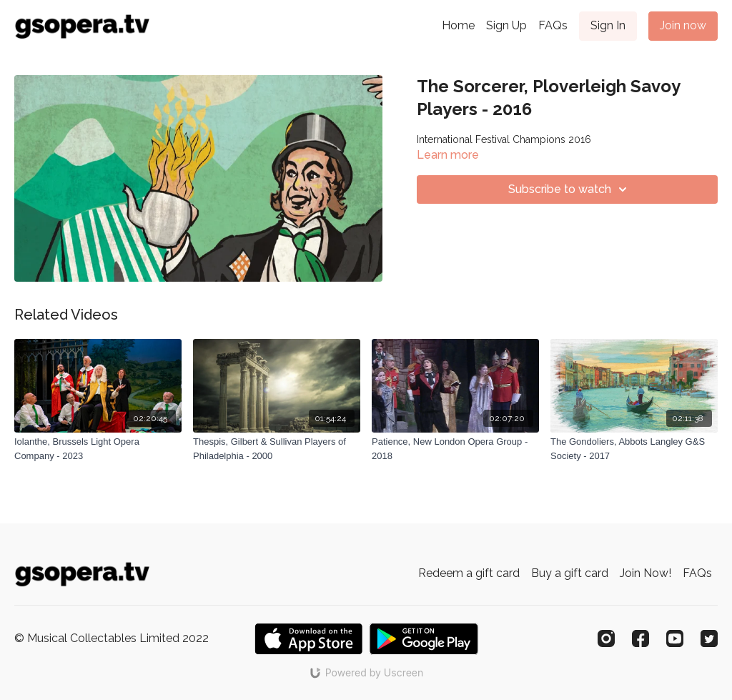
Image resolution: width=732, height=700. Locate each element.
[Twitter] (709, 639)
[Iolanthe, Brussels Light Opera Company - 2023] (98, 449)
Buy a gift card (570, 573)
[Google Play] (424, 639)
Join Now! (646, 573)
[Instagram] (606, 639)
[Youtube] (675, 639)
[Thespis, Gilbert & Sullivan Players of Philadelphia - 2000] (277, 449)
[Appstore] (308, 639)
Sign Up (506, 25)
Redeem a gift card (469, 573)
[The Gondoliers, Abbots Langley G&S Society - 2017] (634, 449)
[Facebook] (640, 639)
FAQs (553, 25)
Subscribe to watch (570, 189)
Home (458, 25)
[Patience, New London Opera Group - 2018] (455, 449)
